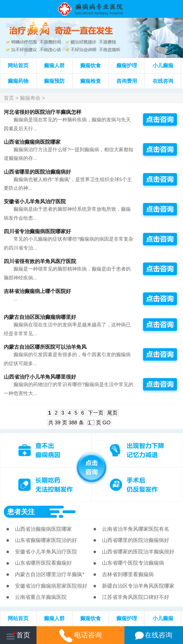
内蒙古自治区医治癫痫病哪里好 (40, 317)
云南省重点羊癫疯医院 (41, 597)
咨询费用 (127, 81)
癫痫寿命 (30, 98)
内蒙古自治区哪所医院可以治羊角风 (45, 347)
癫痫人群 (54, 66)
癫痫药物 (18, 81)
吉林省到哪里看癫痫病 (128, 574)
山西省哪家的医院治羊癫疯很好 (138, 552)
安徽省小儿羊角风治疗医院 (35, 202)
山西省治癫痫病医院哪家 (32, 142)
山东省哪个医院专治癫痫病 (133, 563)
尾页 (112, 413)
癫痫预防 (54, 81)
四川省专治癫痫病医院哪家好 (37, 231)
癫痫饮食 (90, 66)
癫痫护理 (127, 66)
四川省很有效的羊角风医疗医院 (40, 261)
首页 (9, 98)
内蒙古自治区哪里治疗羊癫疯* (50, 574)
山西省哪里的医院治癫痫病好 (37, 172)
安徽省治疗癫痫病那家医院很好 (51, 586)
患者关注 (21, 512)
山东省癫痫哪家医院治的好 (46, 540)
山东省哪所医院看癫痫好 (43, 563)
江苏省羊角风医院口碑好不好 (136, 597)
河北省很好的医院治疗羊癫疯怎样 (43, 112)
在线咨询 (163, 81)
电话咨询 (80, 635)
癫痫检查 (90, 81)
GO (107, 423)
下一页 (96, 413)
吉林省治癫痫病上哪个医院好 (37, 291)
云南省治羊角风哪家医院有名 (136, 529)
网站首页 (18, 66)
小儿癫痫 (163, 66)
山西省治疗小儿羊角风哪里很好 (40, 377)
